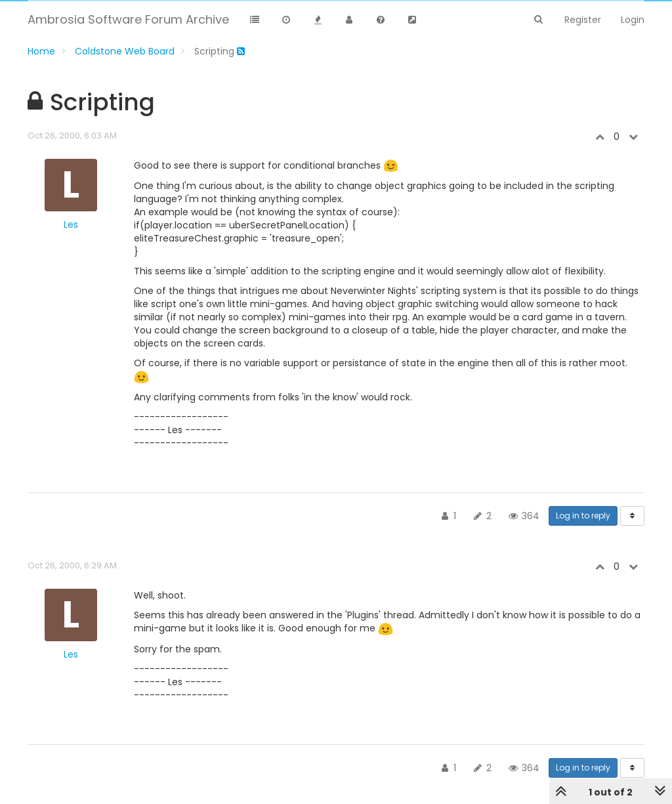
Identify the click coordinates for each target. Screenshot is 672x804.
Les (71, 224)
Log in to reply (583, 516)
